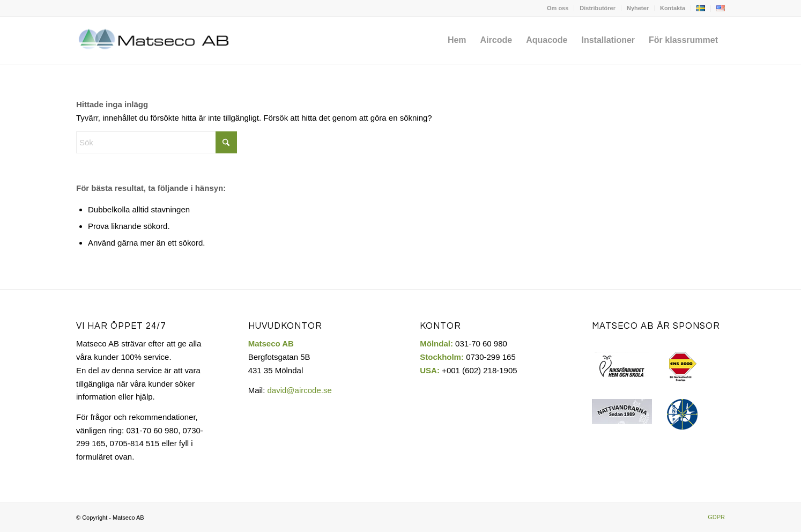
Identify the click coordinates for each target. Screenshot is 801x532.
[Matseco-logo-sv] (155, 40)
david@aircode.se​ (299, 390)
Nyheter (638, 8)
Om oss (558, 8)
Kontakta (673, 8)
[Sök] (157, 142)
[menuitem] (558, 8)
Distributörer (598, 8)
